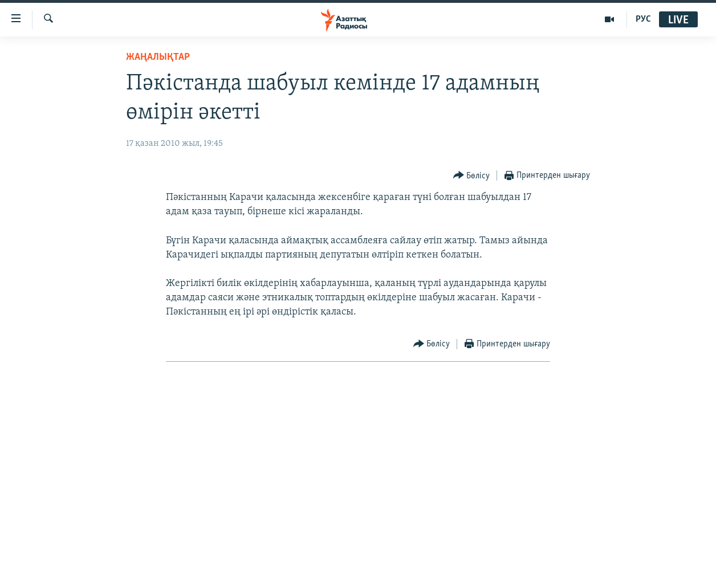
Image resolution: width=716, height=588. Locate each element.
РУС (643, 19)
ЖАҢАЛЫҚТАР (158, 57)
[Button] (472, 176)
